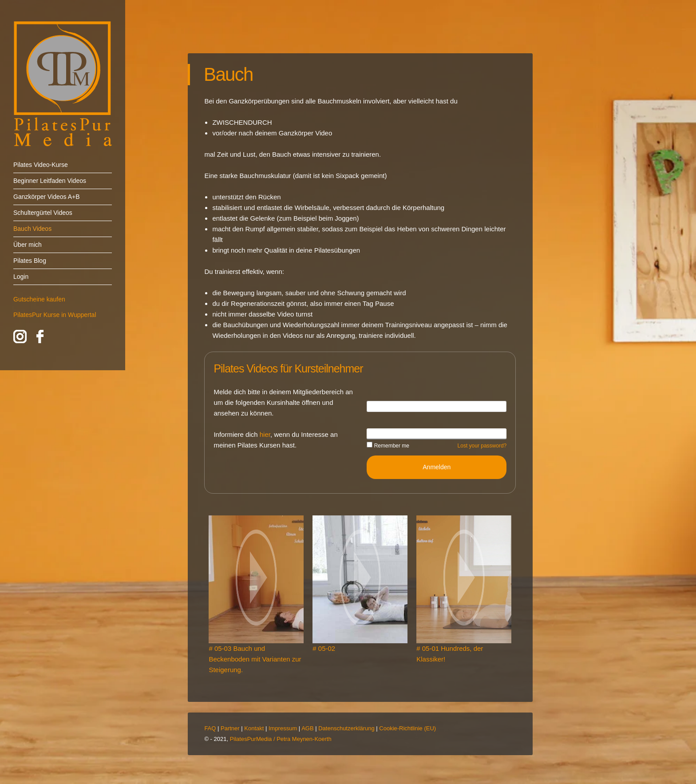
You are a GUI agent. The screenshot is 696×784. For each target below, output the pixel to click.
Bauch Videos (32, 229)
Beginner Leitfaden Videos (50, 181)
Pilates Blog (30, 261)
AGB (307, 728)
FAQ (210, 728)
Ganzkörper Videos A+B (47, 197)
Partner (230, 728)
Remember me (388, 446)
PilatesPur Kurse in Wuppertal (55, 315)
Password (380, 433)
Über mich (28, 245)
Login (21, 277)
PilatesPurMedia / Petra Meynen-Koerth (281, 739)
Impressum (283, 728)
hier (265, 434)
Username (381, 406)
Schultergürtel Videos (43, 213)
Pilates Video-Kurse (41, 165)
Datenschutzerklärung (346, 728)
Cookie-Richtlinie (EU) (407, 728)
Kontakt (254, 728)
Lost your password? (482, 446)
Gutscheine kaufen (39, 299)
